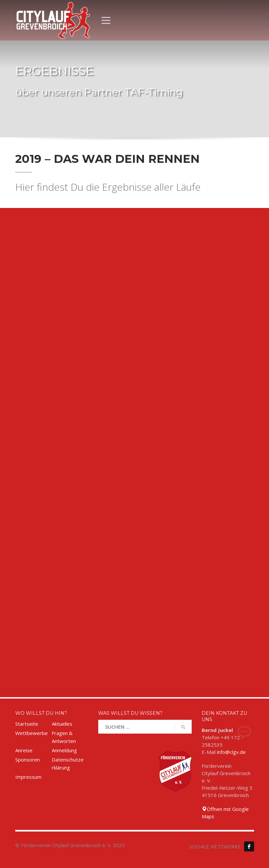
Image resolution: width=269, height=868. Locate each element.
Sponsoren (28, 760)
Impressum (28, 777)
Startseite (27, 724)
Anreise (24, 750)
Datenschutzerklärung (68, 764)
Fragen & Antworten (64, 737)
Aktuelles (62, 724)
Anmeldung (64, 750)
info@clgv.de (231, 752)
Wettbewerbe (32, 733)
